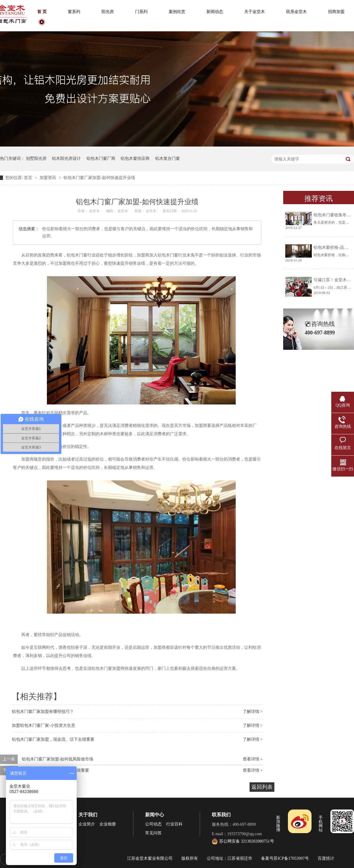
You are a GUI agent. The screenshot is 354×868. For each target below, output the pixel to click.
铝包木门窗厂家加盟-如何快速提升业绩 (99, 178)
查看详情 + (253, 759)
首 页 (42, 12)
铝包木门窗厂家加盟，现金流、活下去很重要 (53, 739)
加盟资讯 (48, 178)
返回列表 (262, 787)
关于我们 (88, 815)
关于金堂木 (255, 12)
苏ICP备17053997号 (291, 858)
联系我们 (221, 815)
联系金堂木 (296, 12)
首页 (29, 178)
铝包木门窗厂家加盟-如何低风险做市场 (58, 759)
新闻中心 (155, 815)
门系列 (141, 12)
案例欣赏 (177, 12)
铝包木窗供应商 (135, 159)
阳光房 (108, 12)
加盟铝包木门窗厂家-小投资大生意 (44, 725)
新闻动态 (215, 12)
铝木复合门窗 (168, 159)
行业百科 (174, 824)
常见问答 (153, 833)
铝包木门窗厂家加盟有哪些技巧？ (43, 712)
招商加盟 (336, 12)
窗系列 (74, 12)
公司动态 (153, 824)
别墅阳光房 (36, 159)
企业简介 (87, 824)
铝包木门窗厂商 (101, 159)
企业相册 (108, 824)
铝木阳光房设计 (66, 159)
